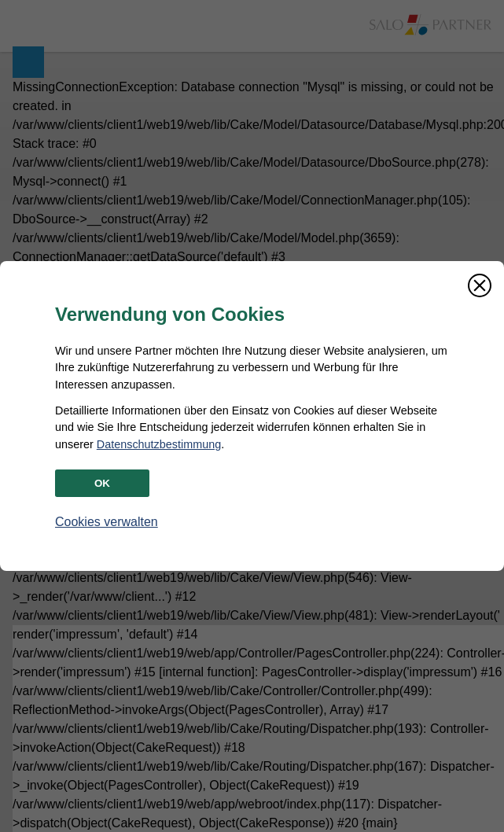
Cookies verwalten (107, 522)
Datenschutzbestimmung (159, 444)
